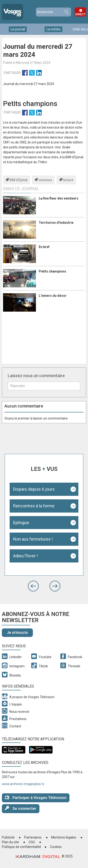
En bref (44, 247)
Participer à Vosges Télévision (36, 797)
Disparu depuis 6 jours (34, 489)
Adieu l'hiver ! (25, 556)
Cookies (56, 847)
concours (45, 180)
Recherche (66, 12)
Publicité (8, 837)
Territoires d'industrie (56, 223)
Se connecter (21, 808)
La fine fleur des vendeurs (59, 198)
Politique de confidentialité (21, 847)
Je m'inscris (17, 633)
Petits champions (52, 271)
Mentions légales (64, 837)
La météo (54, 29)
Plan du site (10, 842)
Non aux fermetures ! (33, 539)
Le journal (18, 29)
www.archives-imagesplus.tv (23, 784)
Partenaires (33, 837)
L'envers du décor (53, 296)
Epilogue (21, 523)
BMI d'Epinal (19, 180)
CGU (32, 842)
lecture (68, 180)
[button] (33, 586)
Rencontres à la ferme (34, 506)
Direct (80, 14)
